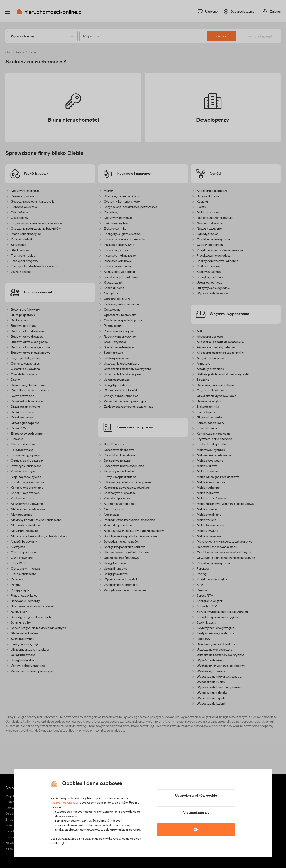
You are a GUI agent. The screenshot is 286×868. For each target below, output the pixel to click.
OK (196, 830)
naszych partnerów (64, 803)
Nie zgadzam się (196, 813)
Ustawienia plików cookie (196, 796)
